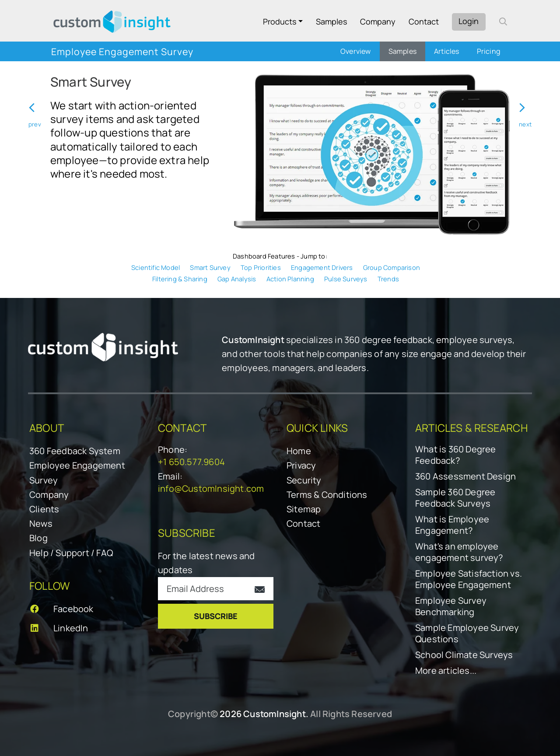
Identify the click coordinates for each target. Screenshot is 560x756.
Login (469, 21)
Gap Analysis (237, 279)
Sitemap (304, 509)
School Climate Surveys (464, 655)
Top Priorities (261, 267)
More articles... (446, 671)
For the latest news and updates (206, 563)
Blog (38, 538)
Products (280, 21)
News (41, 523)
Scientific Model (156, 267)
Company (378, 21)
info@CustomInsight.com (211, 488)
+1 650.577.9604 (191, 462)
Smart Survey (210, 267)
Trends (388, 279)
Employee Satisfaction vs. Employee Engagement (469, 579)
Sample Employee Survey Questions (467, 633)
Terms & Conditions (327, 495)
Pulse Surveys (346, 279)
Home (299, 451)
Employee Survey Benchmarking (451, 606)
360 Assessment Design (465, 476)
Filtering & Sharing (180, 279)
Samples (331, 21)
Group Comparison (392, 267)
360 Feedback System (75, 451)
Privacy (301, 465)
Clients (44, 509)
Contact (424, 21)
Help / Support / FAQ (71, 553)
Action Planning (290, 279)
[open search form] (503, 21)
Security (304, 480)
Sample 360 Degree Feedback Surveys (455, 498)
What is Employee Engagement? (452, 525)
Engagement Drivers (322, 267)
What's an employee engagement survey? (459, 552)
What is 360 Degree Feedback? (456, 455)
